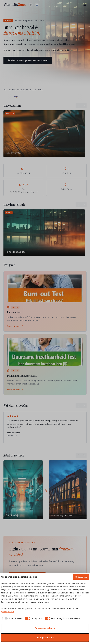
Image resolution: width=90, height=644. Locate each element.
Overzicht (81, 577)
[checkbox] (12, 618)
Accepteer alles (45, 638)
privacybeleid (8, 612)
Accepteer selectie (45, 628)
